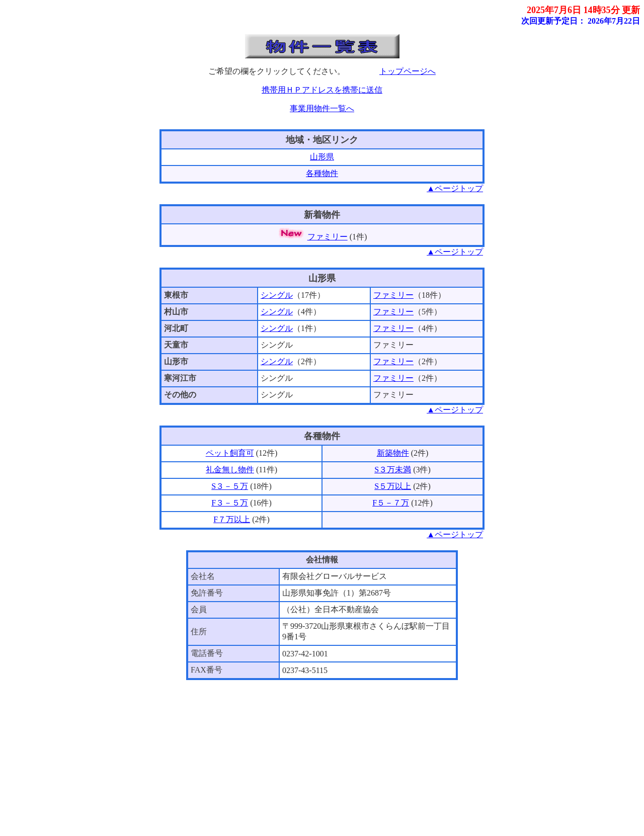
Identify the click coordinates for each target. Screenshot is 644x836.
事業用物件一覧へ (322, 108)
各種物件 (322, 173)
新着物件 (322, 215)
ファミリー (328, 237)
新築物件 (393, 453)
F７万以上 (232, 519)
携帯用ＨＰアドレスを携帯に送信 (322, 90)
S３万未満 (393, 470)
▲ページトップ (455, 188)
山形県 (322, 157)
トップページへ (408, 71)
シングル (277, 295)
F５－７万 (391, 503)
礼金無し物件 (230, 470)
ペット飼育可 (230, 453)
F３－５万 (230, 503)
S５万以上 (393, 486)
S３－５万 (230, 486)
